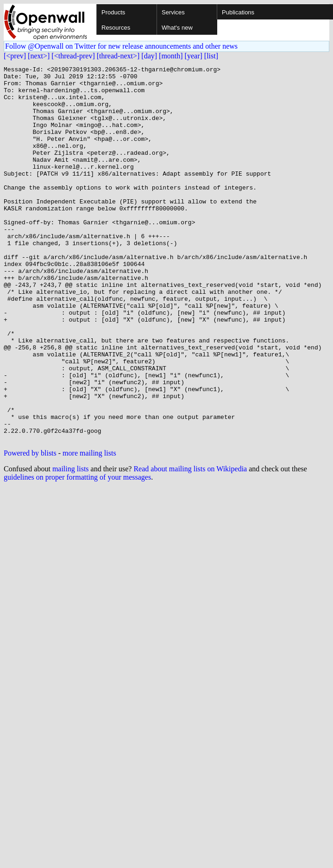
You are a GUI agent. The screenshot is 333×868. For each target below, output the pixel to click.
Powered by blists (30, 528)
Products (113, 12)
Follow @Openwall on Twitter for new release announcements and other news (121, 46)
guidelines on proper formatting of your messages (77, 552)
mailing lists (71, 544)
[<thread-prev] (73, 56)
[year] (194, 56)
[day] (149, 56)
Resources (116, 28)
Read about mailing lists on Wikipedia (190, 544)
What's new (177, 28)
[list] (211, 56)
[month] (171, 56)
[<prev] (15, 56)
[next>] (39, 56)
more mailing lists (89, 528)
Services (173, 12)
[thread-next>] (118, 56)
